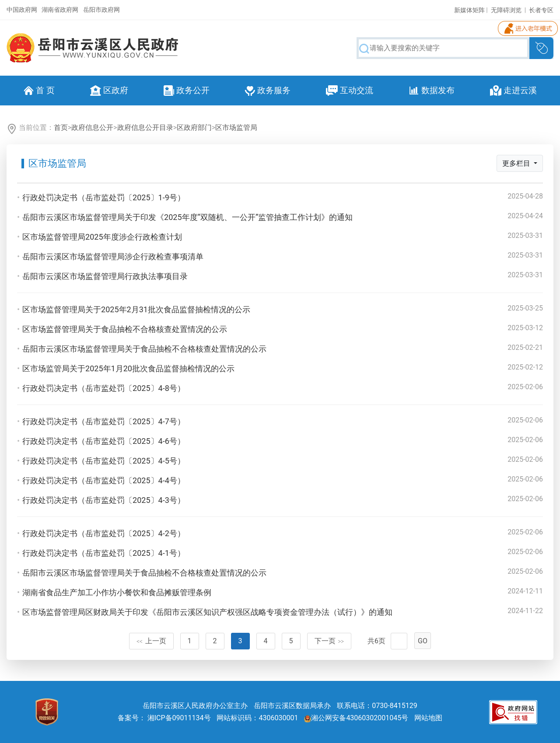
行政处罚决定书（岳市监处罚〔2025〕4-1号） (104, 553)
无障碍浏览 (506, 10)
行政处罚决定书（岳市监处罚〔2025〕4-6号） (104, 441)
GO (423, 641)
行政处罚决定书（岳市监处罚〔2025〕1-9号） (104, 197)
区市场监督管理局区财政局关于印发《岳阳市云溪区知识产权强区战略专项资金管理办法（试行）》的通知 (207, 612)
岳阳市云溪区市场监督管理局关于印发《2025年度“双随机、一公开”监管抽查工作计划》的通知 (187, 217)
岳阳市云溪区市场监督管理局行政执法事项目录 (105, 276)
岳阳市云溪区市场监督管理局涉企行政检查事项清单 (113, 256)
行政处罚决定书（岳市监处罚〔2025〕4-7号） (104, 421)
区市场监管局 (236, 127)
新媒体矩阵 (469, 10)
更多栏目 (517, 163)
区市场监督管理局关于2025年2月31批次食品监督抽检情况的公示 (136, 309)
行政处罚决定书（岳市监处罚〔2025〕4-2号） (104, 533)
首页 (61, 127)
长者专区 (541, 10)
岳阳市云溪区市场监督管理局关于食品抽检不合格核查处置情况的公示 (144, 349)
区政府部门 (194, 127)
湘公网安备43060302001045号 (356, 718)
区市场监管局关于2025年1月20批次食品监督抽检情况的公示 (128, 368)
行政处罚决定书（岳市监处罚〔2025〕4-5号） (104, 461)
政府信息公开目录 (145, 127)
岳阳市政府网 (101, 10)
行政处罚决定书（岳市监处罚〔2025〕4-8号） (104, 388)
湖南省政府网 (60, 10)
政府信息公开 (92, 127)
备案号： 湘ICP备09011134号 (164, 718)
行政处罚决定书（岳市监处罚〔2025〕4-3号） (104, 500)
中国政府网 (22, 10)
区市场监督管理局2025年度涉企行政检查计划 (102, 237)
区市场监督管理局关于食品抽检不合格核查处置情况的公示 (125, 329)
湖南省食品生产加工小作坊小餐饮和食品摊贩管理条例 (117, 592)
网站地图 (428, 718)
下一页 (329, 641)
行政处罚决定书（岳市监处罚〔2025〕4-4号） (104, 480)
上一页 (151, 641)
